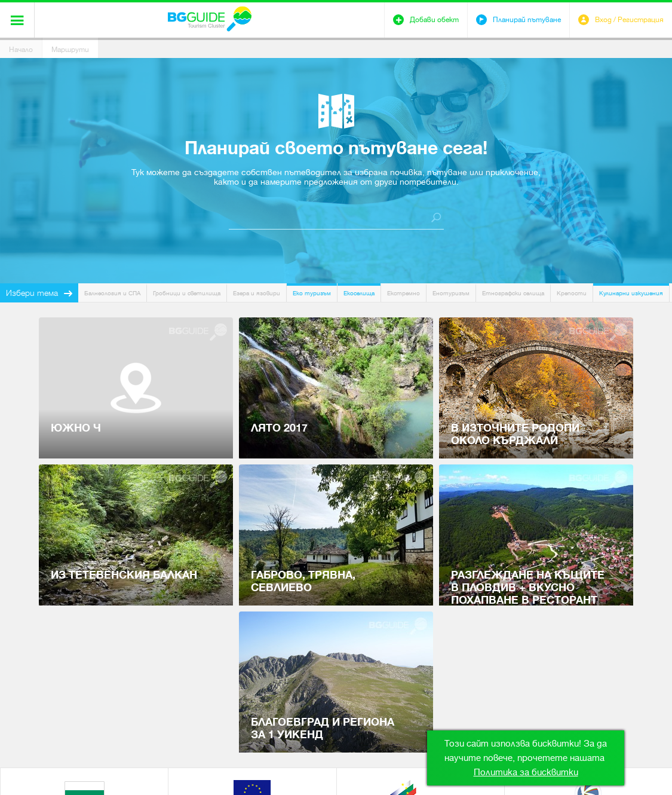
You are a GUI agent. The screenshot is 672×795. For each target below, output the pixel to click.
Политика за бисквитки (526, 772)
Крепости (572, 293)
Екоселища (359, 293)
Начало (21, 50)
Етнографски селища (513, 293)
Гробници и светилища (187, 293)
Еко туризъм (312, 293)
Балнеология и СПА (112, 293)
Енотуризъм (451, 293)
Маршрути (70, 50)
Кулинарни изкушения (631, 293)
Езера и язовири (257, 293)
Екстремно (403, 293)
